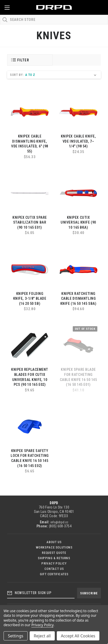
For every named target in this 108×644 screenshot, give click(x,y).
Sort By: (17, 75)
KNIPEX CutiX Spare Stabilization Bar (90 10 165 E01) (30, 222)
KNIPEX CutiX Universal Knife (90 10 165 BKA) (78, 222)
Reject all (42, 636)
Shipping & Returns (54, 558)
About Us (54, 542)
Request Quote (54, 553)
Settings (16, 636)
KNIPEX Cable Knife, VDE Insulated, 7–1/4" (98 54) (78, 141)
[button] (30, 60)
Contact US (54, 569)
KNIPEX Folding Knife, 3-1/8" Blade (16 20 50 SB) (30, 299)
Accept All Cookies (78, 636)
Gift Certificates (54, 574)
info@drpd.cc (59, 522)
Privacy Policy (54, 563)
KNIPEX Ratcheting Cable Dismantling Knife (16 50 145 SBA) (78, 299)
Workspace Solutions (54, 547)
